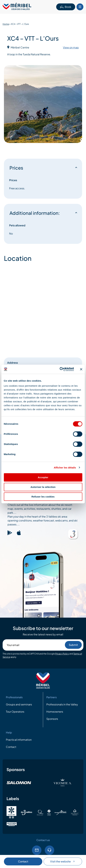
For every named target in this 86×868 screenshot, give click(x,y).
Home (6, 24)
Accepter (43, 477)
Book (66, 7)
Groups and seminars (19, 704)
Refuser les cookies (43, 497)
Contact (23, 861)
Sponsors (52, 719)
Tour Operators (15, 712)
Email (37, 850)
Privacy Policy (62, 654)
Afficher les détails (65, 468)
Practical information (19, 740)
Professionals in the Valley (62, 704)
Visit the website (63, 861)
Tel (49, 850)
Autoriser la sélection (43, 487)
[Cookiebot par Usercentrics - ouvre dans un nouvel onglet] (60, 369)
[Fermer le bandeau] (81, 369)
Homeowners (55, 712)
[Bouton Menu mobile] (80, 7)
